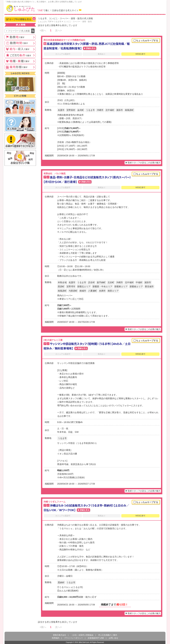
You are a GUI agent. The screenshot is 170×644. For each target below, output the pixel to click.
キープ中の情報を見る (21, 19)
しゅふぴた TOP (45, 22)
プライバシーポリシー (74, 638)
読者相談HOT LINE (96, 638)
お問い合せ (113, 638)
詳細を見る (91, 48)
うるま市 (58, 22)
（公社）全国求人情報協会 (82, 635)
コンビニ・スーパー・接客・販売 (78, 22)
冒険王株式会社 (60, 635)
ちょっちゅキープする (146, 41)
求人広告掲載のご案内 (108, 635)
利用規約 (56, 638)
